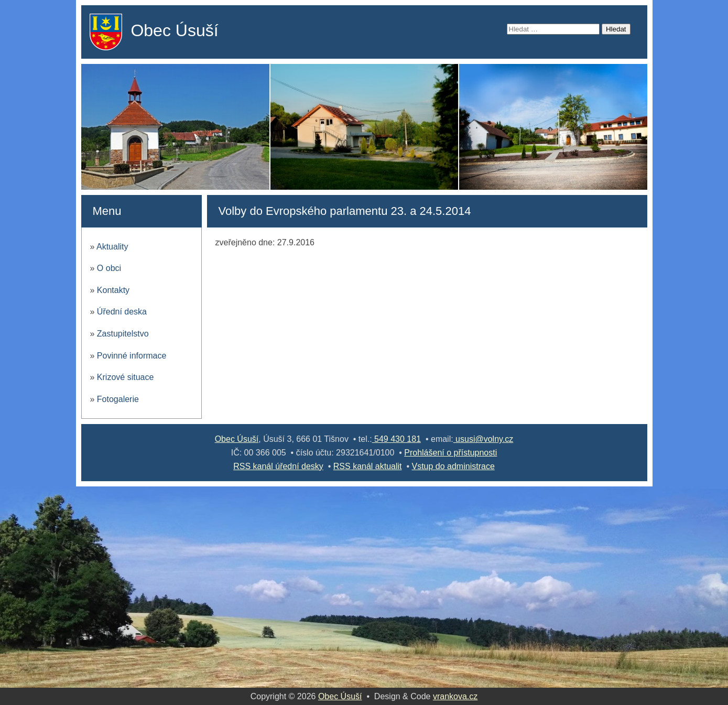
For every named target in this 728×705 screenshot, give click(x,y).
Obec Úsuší (174, 30)
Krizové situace (126, 377)
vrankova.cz (455, 696)
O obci (109, 268)
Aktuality (112, 247)
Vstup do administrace (453, 466)
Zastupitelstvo (123, 334)
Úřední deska (122, 312)
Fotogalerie (118, 399)
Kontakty (113, 290)
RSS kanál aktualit (368, 466)
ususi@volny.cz (483, 439)
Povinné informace (132, 356)
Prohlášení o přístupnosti (450, 453)
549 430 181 (396, 439)
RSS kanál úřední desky (278, 466)
